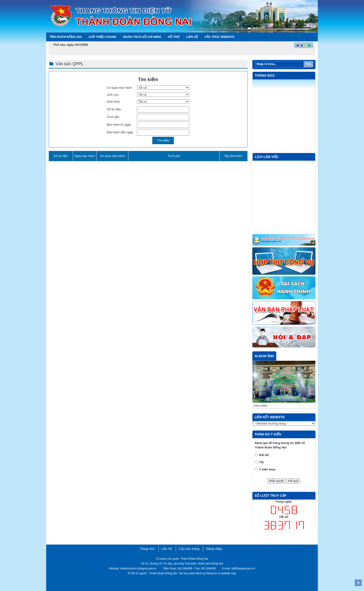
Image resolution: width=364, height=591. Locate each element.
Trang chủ (147, 549)
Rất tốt (264, 455)
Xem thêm (261, 406)
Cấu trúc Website (219, 37)
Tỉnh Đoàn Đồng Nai (66, 37)
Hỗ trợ (174, 37)
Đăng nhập (214, 549)
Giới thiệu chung (103, 37)
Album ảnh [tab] (264, 356)
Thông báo (265, 75)
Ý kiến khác (267, 469)
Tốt (261, 462)
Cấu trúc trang (189, 549)
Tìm (308, 64)
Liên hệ (192, 37)
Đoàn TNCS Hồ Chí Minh (142, 37)
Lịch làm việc (267, 157)
